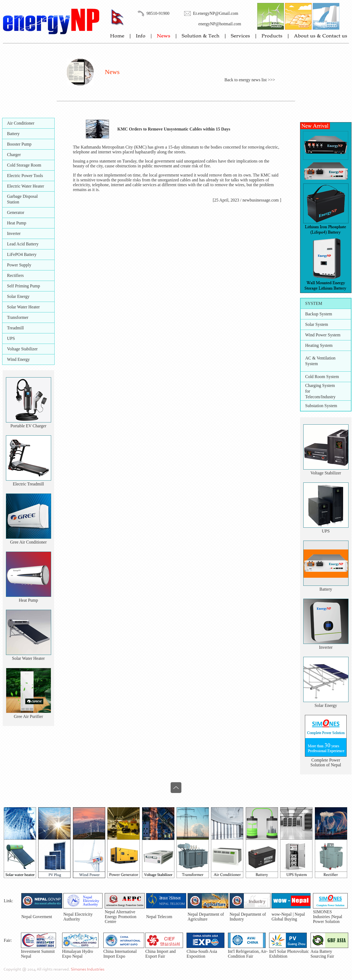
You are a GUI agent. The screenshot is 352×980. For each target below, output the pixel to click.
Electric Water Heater (26, 186)
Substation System (321, 406)
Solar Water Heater (23, 307)
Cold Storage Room (24, 165)
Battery (13, 134)
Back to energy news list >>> (250, 80)
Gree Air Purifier (28, 716)
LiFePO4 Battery (22, 254)
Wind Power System (323, 335)
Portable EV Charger (29, 426)
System (311, 364)
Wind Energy (18, 359)
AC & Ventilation (320, 358)
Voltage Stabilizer (22, 349)
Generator (16, 212)
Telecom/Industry (320, 397)
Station (13, 202)
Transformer (18, 317)
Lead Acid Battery (23, 244)
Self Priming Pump (24, 286)
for (308, 391)
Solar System (317, 324)
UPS (11, 338)
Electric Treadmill (29, 484)
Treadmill (15, 328)
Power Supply (19, 265)
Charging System (320, 385)
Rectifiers (15, 275)
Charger (14, 155)
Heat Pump (17, 223)
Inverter (14, 233)
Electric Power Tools (25, 176)
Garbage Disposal (22, 196)
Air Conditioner (21, 123)
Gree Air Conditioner (29, 542)
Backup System (319, 314)
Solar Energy (18, 296)
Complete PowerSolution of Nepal (326, 762)
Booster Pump (19, 144)
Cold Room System (322, 377)
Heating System (319, 345)
